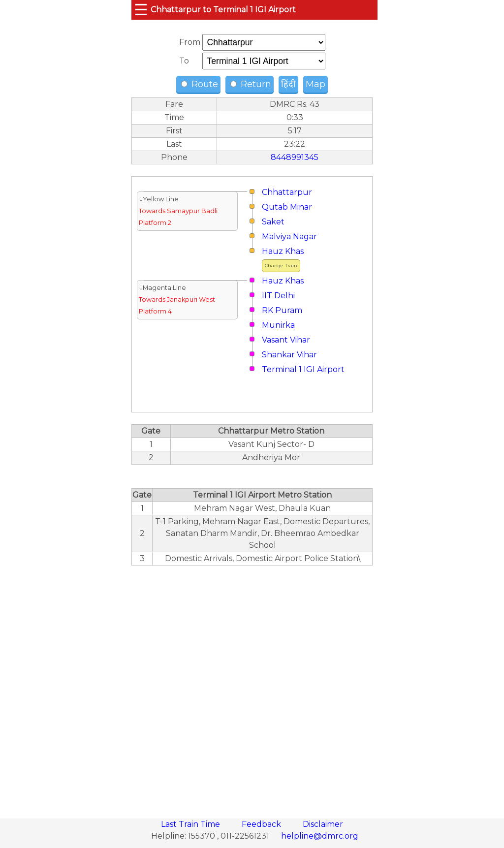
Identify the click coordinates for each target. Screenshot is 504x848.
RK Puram (282, 310)
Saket (273, 222)
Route (200, 84)
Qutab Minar (287, 207)
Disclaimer (323, 824)
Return (251, 84)
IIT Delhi (278, 296)
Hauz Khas (283, 251)
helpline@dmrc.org (320, 836)
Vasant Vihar (286, 340)
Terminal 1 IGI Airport (303, 369)
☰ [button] (141, 10)
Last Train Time (191, 824)
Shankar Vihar (289, 355)
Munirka (278, 325)
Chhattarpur (287, 192)
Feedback (262, 824)
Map (315, 84)
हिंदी (288, 84)
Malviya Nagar (289, 236)
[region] (252, 687)
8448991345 (295, 157)
